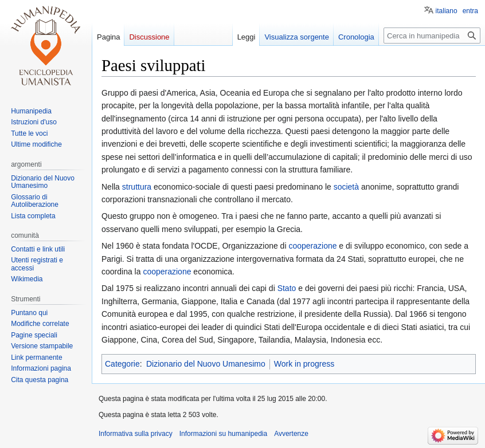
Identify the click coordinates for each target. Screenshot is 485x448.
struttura (137, 187)
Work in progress (304, 364)
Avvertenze (291, 434)
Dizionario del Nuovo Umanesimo (206, 364)
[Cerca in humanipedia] (432, 36)
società (346, 187)
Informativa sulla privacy (136, 434)
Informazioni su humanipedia (223, 434)
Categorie (122, 364)
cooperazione (312, 246)
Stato (287, 288)
